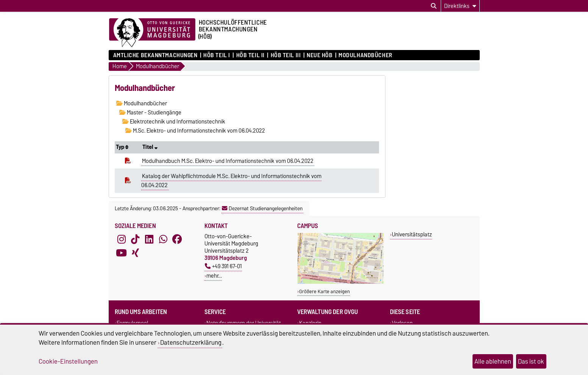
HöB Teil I (217, 55)
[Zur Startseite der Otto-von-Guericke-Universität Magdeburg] (152, 33)
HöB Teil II (250, 55)
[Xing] (135, 253)
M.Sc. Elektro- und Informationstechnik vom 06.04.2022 (195, 131)
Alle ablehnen (493, 361)
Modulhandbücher (365, 55)
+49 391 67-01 (223, 266)
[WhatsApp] (163, 239)
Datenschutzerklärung (191, 342)
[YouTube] (122, 253)
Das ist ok (531, 361)
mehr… (214, 276)
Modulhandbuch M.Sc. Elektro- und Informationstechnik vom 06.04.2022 (228, 161)
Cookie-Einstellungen (68, 361)
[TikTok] (135, 239)
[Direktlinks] (460, 6)
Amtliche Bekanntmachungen (155, 55)
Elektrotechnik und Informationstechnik (174, 122)
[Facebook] (177, 239)
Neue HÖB (320, 55)
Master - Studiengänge (150, 112)
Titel (150, 147)
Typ (122, 147)
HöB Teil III (286, 55)
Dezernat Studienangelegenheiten (262, 208)
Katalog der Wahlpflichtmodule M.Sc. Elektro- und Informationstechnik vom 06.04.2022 (232, 181)
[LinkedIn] (149, 239)
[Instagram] (122, 239)
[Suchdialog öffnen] (434, 6)
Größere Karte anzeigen (324, 291)
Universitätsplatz (412, 234)
